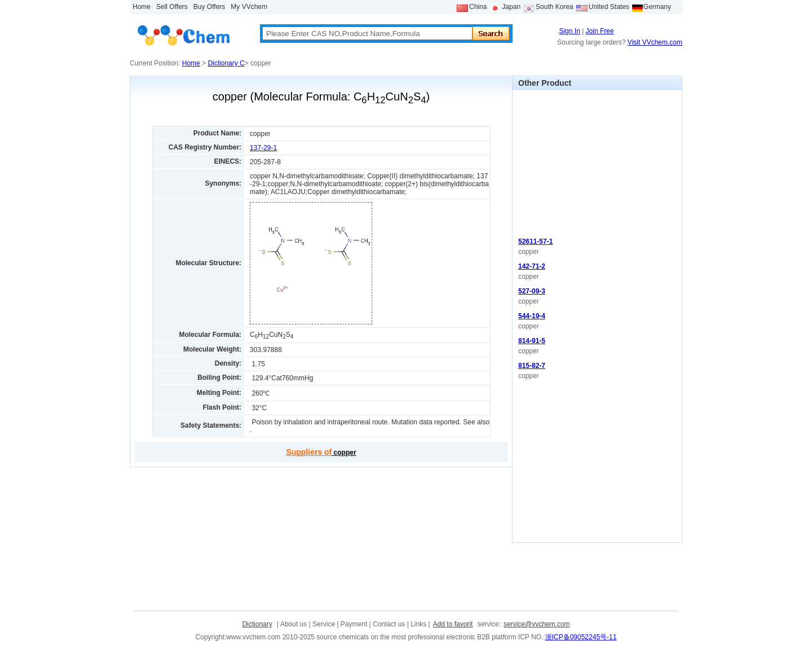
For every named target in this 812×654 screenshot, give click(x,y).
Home (142, 7)
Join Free (600, 31)
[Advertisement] (597, 160)
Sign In (569, 31)
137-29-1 (263, 148)
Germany (657, 7)
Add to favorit (453, 624)
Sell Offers (172, 7)
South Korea (555, 7)
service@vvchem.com (537, 624)
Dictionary (257, 624)
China (478, 7)
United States (609, 7)
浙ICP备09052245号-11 (581, 637)
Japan (511, 7)
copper (321, 453)
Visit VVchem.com (655, 42)
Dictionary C (226, 63)
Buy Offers (209, 7)
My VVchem (249, 7)
